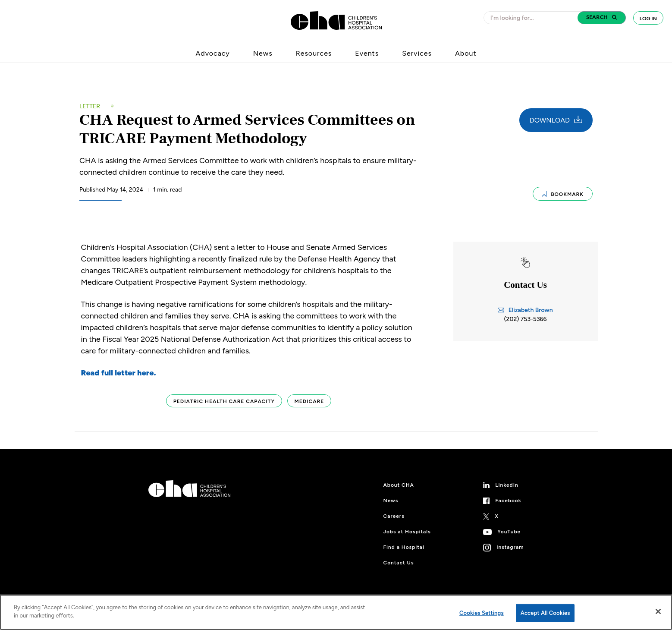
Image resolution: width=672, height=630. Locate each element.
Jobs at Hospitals (407, 532)
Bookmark (563, 194)
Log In (648, 19)
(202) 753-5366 (525, 319)
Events (367, 53)
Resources (314, 53)
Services (417, 53)
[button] (602, 18)
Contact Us (399, 563)
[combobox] (533, 18)
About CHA (399, 485)
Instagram (510, 547)
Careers (394, 516)
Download (556, 120)
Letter (90, 106)
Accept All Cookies (545, 613)
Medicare (309, 401)
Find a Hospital (404, 547)
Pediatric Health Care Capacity (224, 401)
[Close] (658, 611)
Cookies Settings (482, 613)
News (263, 53)
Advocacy (213, 53)
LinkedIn (507, 485)
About (466, 53)
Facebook (508, 501)
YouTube (509, 532)
